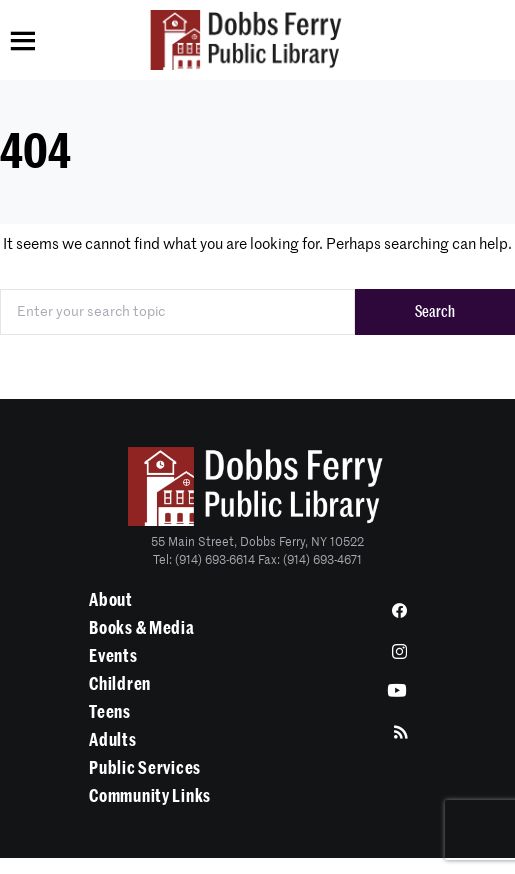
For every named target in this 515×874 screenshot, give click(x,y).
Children (120, 684)
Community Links (150, 796)
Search (435, 312)
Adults (112, 740)
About (111, 600)
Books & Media (141, 628)
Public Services (145, 768)
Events (113, 656)
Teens (110, 712)
